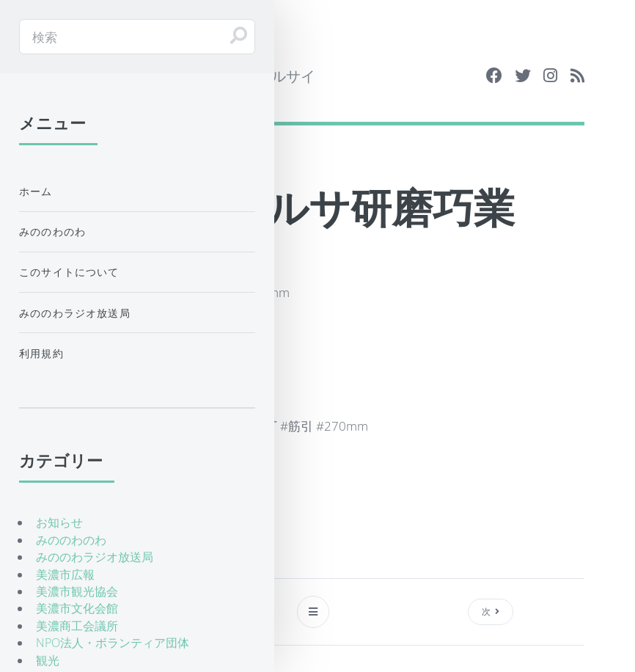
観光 (48, 660)
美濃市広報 (65, 574)
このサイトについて (69, 272)
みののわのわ (52, 231)
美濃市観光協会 (77, 591)
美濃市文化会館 (77, 608)
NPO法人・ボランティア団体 (113, 643)
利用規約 (41, 353)
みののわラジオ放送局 (75, 313)
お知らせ (59, 522)
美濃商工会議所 (77, 626)
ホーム (36, 191)
